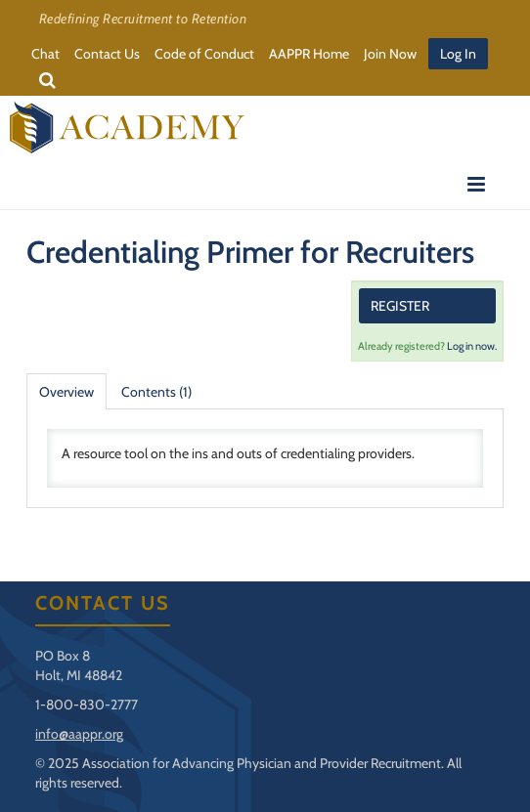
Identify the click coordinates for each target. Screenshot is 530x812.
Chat (45, 54)
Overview (66, 392)
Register (400, 306)
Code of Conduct (204, 54)
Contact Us (107, 54)
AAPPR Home (309, 54)
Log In (458, 54)
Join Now (390, 54)
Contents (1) (156, 392)
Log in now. (472, 346)
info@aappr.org (79, 734)
